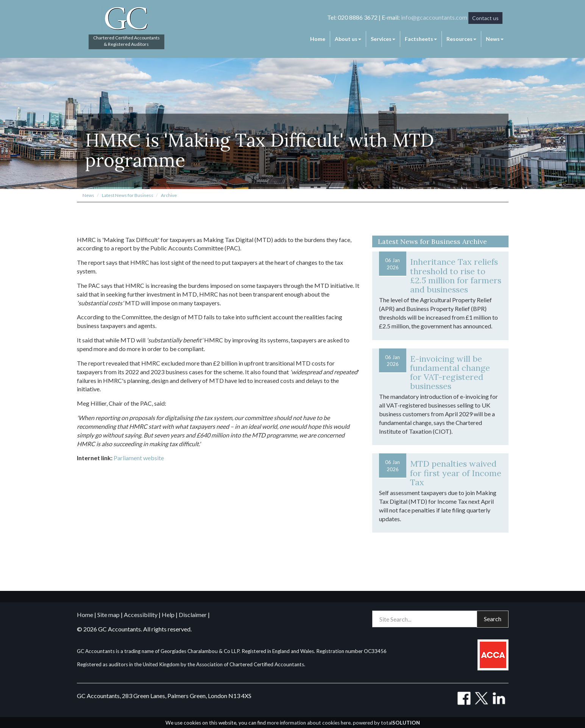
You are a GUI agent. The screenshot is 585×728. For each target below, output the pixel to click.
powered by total (386, 723)
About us (348, 39)
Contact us (485, 18)
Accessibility (141, 615)
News (495, 39)
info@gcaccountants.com (434, 17)
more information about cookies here (309, 723)
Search (493, 619)
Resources (461, 39)
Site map (108, 615)
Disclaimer (193, 615)
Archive (169, 195)
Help (168, 615)
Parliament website (139, 458)
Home (318, 39)
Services (383, 39)
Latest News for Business (128, 195)
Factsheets (421, 39)
